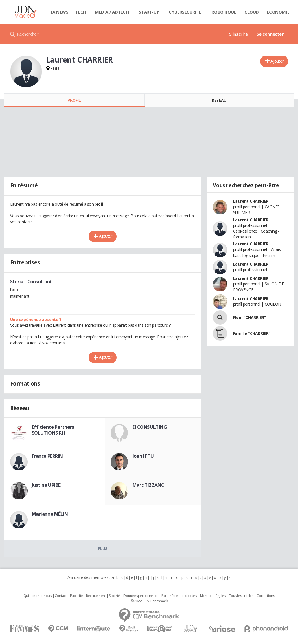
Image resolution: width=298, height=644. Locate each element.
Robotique (224, 12)
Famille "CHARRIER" (252, 333)
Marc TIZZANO (149, 485)
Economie (278, 12)
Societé (114, 596)
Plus (103, 548)
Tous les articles (241, 596)
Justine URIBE (46, 485)
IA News (60, 12)
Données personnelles (141, 596)
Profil (74, 100)
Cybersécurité (185, 12)
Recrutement (96, 596)
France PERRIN (47, 456)
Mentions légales (213, 596)
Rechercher (28, 34)
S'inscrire (238, 34)
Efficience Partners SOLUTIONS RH (53, 430)
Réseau (219, 100)
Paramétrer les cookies (179, 596)
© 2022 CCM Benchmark (149, 601)
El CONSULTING (150, 427)
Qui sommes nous (38, 596)
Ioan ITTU (143, 456)
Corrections (266, 596)
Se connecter (270, 34)
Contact (61, 596)
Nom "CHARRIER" (250, 317)
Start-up (149, 12)
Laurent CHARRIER (251, 201)
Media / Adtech (112, 12)
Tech (81, 12)
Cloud (252, 12)
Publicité (76, 596)
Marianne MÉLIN (50, 514)
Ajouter (277, 61)
